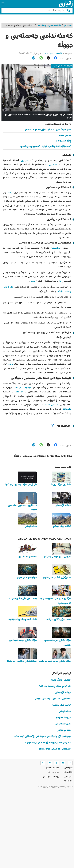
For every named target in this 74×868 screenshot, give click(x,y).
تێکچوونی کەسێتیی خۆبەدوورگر (55, 749)
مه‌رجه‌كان (68, 777)
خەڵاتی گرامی (64, 730)
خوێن (32, 281)
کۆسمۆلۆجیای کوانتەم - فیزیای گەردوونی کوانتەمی (46, 146)
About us (68, 781)
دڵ (60, 281)
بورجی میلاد (65, 135)
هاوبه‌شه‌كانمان (52, 768)
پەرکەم (19, 392)
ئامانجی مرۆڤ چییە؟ (61, 680)
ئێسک (10, 193)
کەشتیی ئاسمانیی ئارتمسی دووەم (53, 699)
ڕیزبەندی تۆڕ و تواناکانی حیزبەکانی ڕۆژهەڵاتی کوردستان (42, 736)
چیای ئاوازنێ (65, 711)
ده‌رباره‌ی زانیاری (52, 772)
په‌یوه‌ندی (68, 768)
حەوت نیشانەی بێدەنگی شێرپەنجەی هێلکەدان (48, 130)
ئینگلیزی (53, 165)
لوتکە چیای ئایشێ (62, 705)
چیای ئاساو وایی (63, 724)
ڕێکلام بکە (68, 772)
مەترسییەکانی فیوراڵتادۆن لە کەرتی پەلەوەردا (48, 743)
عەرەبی (25, 160)
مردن (11, 364)
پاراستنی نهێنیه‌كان (51, 777)
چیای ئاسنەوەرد (63, 718)
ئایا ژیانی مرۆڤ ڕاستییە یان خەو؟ (55, 686)
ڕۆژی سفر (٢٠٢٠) (63, 141)
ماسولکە (66, 409)
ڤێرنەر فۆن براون (63, 693)
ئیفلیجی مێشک (23, 388)
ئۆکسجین (55, 248)
